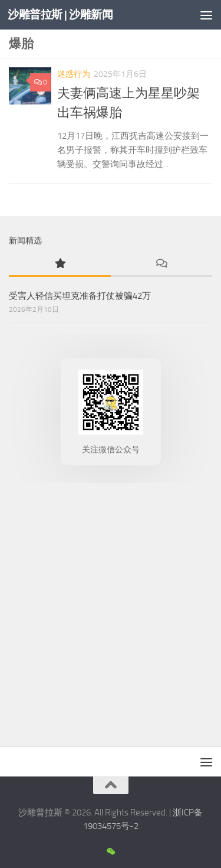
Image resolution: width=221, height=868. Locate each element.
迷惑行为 (74, 74)
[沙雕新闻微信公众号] (111, 852)
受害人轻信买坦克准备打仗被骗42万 (80, 296)
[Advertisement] (111, 611)
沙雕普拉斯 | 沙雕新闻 (60, 14)
